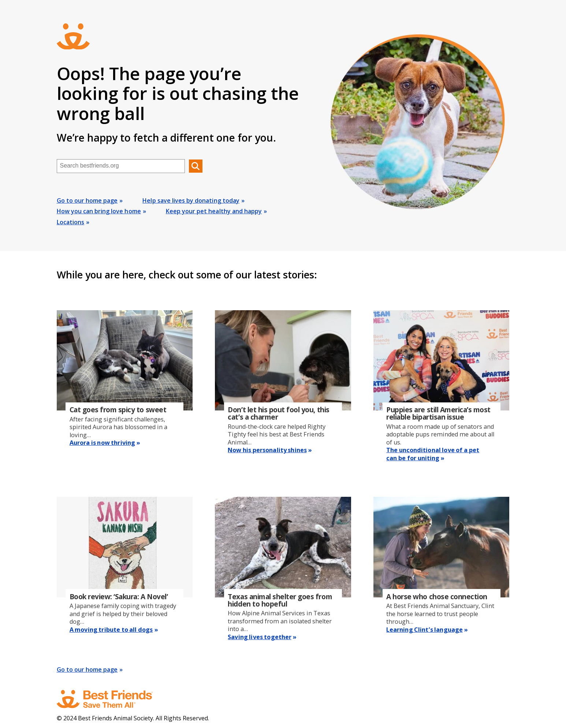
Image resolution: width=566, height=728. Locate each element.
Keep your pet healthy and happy (214, 211)
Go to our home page (87, 200)
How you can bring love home (99, 211)
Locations (71, 222)
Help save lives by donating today (191, 200)
